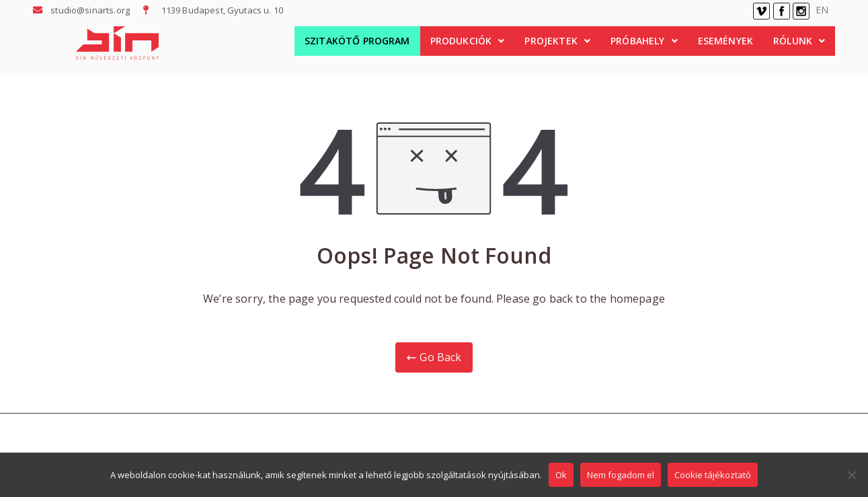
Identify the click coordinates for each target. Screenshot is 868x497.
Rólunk (799, 41)
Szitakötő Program (357, 41)
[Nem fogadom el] (851, 475)
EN (822, 10)
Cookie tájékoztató (713, 475)
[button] (468, 41)
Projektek (557, 41)
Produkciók (468, 41)
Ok (561, 475)
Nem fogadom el (621, 475)
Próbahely (644, 41)
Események (725, 41)
